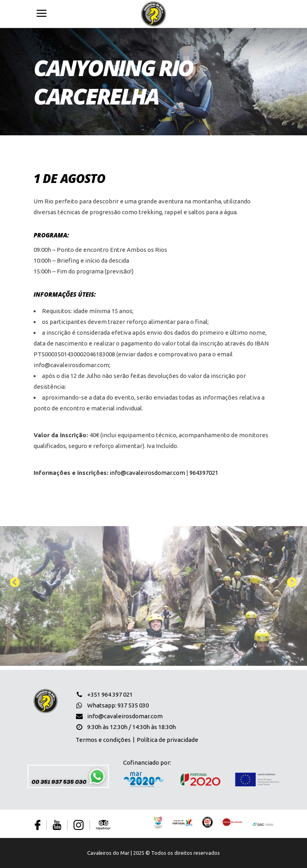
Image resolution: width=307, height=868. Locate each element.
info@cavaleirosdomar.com (147, 473)
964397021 (204, 473)
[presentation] (16, 582)
